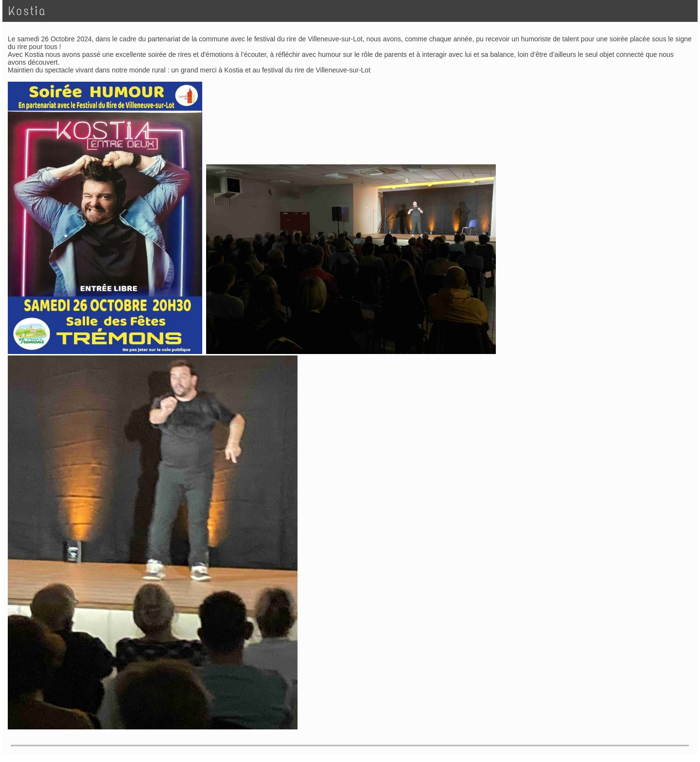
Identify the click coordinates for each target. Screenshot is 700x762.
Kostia (27, 11)
